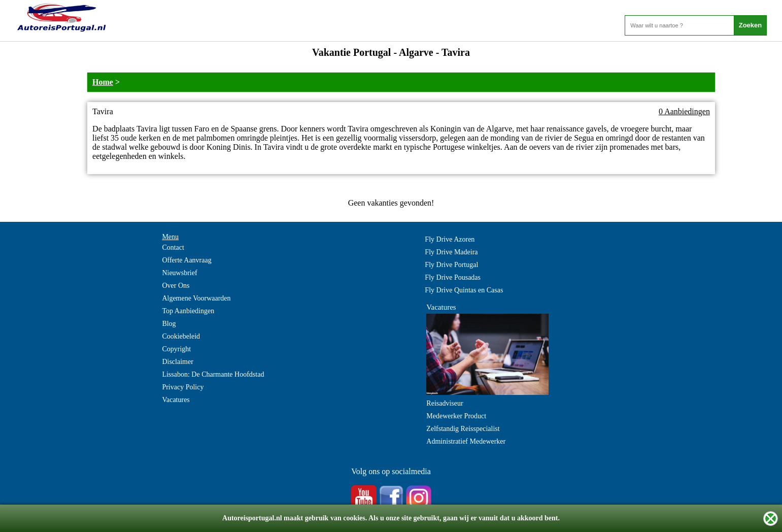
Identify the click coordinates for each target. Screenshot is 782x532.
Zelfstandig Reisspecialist (463, 429)
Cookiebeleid (181, 336)
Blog (169, 324)
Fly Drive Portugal (451, 265)
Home (103, 82)
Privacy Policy (183, 387)
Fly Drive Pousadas (453, 277)
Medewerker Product (456, 416)
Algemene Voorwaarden (196, 298)
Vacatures (176, 400)
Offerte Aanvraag (186, 260)
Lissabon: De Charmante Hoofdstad (213, 374)
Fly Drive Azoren (450, 239)
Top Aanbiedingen (188, 311)
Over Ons (176, 286)
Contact (173, 247)
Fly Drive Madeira (451, 252)
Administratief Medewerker (466, 441)
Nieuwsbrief (179, 273)
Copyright (176, 349)
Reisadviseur (445, 403)
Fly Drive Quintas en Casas (464, 290)
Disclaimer (177, 362)
